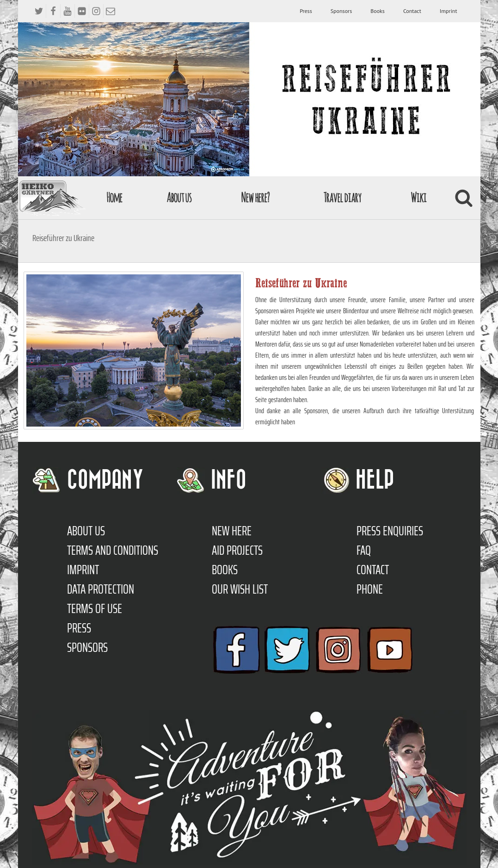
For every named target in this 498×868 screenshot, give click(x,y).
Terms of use (95, 608)
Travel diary (342, 197)
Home (114, 197)
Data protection (101, 589)
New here (232, 531)
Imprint (449, 11)
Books (378, 11)
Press (306, 11)
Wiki (418, 197)
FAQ (364, 550)
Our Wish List (240, 589)
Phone (370, 589)
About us (179, 197)
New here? (255, 197)
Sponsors (341, 11)
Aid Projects (237, 550)
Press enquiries (390, 531)
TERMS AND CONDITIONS (113, 550)
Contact (412, 11)
